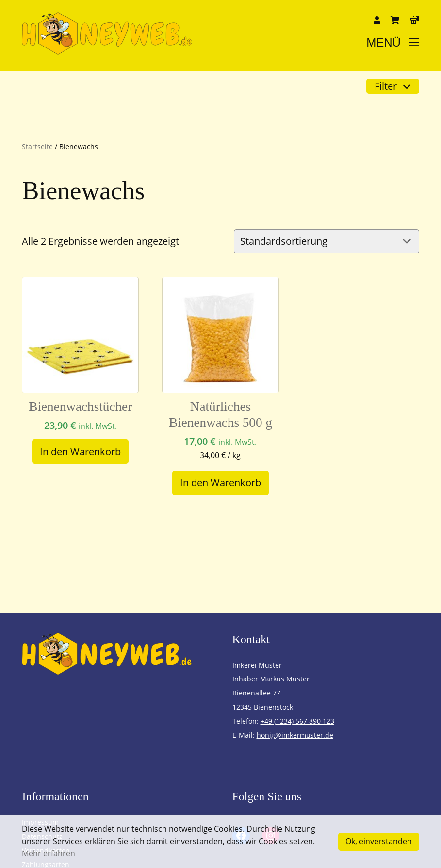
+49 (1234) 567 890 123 (297, 721)
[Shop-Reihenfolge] (327, 241)
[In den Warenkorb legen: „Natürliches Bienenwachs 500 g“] (220, 483)
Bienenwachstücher (80, 407)
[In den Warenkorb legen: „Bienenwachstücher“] (80, 451)
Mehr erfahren (49, 853)
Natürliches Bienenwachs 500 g (220, 415)
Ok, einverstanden (379, 841)
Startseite (37, 147)
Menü (392, 42)
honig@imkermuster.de (295, 735)
